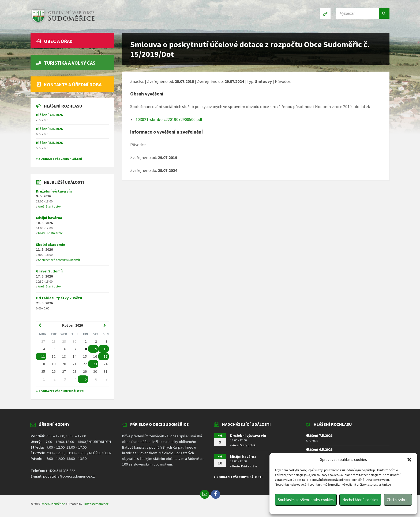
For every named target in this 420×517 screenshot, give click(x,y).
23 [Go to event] (95, 364)
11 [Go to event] (43, 356)
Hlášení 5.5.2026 (49, 143)
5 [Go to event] (86, 379)
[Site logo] (63, 23)
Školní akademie (50, 245)
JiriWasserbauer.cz (96, 504)
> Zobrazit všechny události (60, 391)
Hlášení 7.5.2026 (49, 115)
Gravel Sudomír (50, 271)
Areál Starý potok (50, 206)
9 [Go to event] (96, 349)
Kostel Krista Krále (50, 233)
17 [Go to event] (106, 356)
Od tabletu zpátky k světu (59, 298)
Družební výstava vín (54, 191)
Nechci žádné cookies (360, 500)
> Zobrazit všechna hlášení (59, 159)
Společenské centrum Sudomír (59, 260)
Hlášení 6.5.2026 (49, 129)
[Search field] (363, 13)
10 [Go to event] (106, 349)
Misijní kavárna (49, 218)
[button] (409, 460)
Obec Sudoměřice (53, 504)
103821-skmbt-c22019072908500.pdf (169, 119)
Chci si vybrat (398, 500)
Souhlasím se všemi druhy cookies (306, 500)
